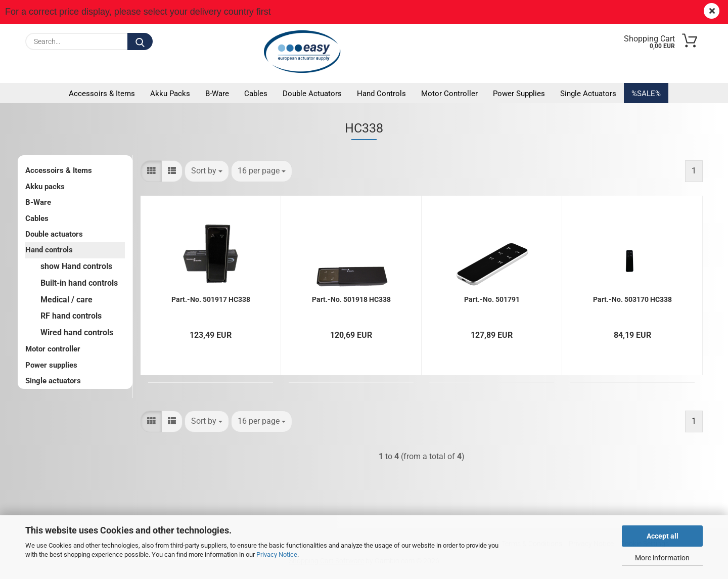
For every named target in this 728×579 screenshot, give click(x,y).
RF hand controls (71, 316)
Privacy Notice (277, 554)
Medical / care (66, 300)
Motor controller (449, 94)
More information (662, 558)
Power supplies (519, 94)
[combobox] (207, 171)
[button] (151, 171)
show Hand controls (76, 266)
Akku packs (170, 94)
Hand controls (381, 94)
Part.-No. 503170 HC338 (632, 299)
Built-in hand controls (79, 283)
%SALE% (646, 94)
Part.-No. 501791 (492, 299)
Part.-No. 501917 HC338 (211, 299)
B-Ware (217, 94)
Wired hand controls (77, 332)
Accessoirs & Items (102, 94)
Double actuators (312, 94)
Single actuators (588, 94)
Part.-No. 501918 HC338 (351, 299)
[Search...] (140, 41)
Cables (256, 94)
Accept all (663, 536)
